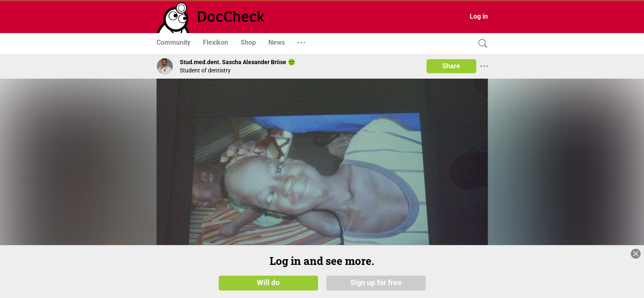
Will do (268, 282)
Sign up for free (376, 282)
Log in (479, 16)
